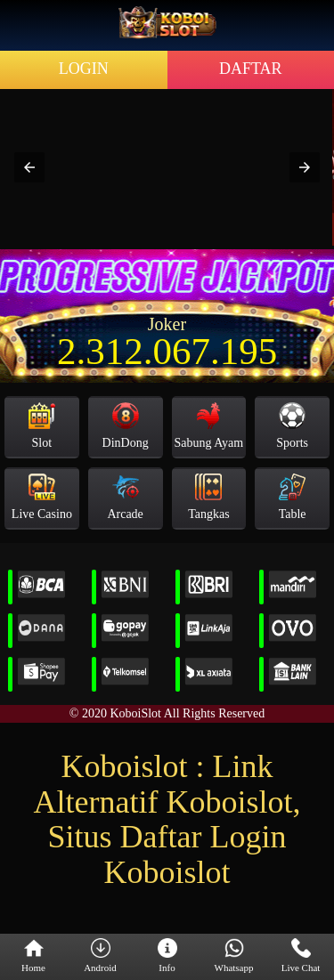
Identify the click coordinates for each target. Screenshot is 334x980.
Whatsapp (234, 956)
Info (167, 956)
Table (293, 497)
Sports (292, 426)
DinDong (126, 426)
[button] (29, 167)
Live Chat (301, 956)
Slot (42, 426)
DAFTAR (251, 69)
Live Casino (42, 497)
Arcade (125, 497)
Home (33, 956)
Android (100, 956)
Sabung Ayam (209, 426)
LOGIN (84, 69)
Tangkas (208, 497)
